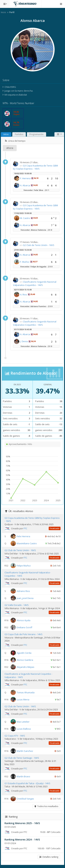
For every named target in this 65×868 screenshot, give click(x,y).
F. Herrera (25, 178)
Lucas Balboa (24, 729)
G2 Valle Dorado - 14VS (17, 605)
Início (6, 134)
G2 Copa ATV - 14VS (15, 736)
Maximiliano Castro (27, 543)
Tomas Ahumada (26, 692)
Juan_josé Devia (25, 598)
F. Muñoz (25, 262)
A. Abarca (25, 185)
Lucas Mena (23, 699)
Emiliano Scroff (24, 627)
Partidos (19, 134)
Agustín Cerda (24, 653)
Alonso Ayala (23, 620)
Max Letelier (23, 722)
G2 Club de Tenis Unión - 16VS (39, 245)
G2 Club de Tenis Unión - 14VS (20, 706)
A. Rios (24, 294)
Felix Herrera (23, 536)
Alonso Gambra (25, 660)
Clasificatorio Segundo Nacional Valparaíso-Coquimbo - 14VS (35, 283)
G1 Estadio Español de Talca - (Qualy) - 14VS (27, 783)
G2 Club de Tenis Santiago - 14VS (22, 758)
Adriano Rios (23, 591)
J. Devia (24, 341)
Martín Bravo (23, 776)
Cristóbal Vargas (25, 798)
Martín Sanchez (25, 751)
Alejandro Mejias (25, 667)
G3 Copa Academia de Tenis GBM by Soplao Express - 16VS (35, 167)
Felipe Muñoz (24, 566)
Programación (36, 134)
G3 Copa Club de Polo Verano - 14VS (23, 634)
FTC (25, 528)
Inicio (3, 12)
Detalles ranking (49, 857)
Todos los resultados (46, 806)
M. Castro (25, 218)
